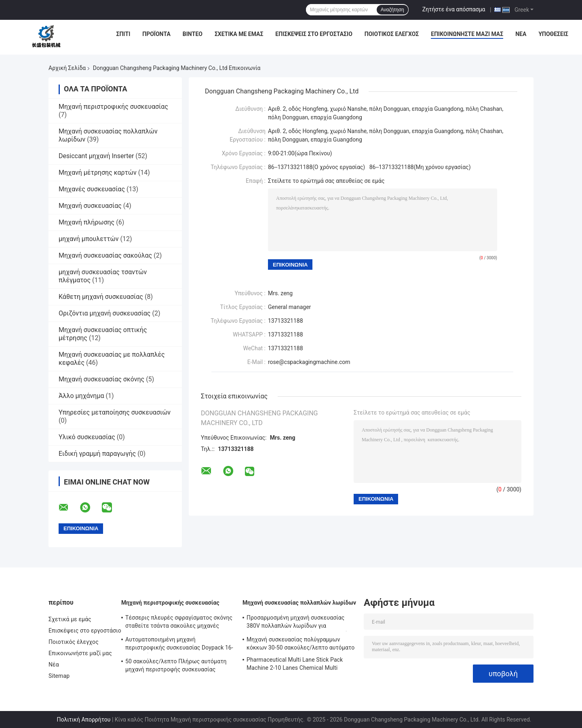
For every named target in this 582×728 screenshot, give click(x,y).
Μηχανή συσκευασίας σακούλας (105, 255)
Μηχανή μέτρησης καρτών (98, 172)
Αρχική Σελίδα (67, 68)
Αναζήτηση (392, 10)
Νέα (521, 34)
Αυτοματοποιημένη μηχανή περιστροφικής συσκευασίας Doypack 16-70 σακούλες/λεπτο (179, 645)
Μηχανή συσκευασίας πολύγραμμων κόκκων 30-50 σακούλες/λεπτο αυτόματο (300, 643)
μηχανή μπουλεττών (89, 239)
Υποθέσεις (553, 34)
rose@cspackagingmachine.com (309, 362)
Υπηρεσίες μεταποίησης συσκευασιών (115, 412)
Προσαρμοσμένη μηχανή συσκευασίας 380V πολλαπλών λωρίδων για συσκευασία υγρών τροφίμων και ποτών (299, 623)
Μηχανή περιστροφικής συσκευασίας (113, 107)
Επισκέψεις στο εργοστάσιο (314, 34)
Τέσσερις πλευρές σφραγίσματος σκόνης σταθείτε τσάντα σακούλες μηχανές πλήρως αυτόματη (179, 623)
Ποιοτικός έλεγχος (392, 34)
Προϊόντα (156, 34)
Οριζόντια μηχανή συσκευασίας (104, 313)
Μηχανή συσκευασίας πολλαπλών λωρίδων (299, 603)
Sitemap (59, 676)
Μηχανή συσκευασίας (90, 206)
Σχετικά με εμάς (239, 34)
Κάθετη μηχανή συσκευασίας (101, 297)
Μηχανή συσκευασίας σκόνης (101, 379)
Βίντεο (193, 34)
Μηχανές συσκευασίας (92, 189)
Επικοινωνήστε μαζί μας (467, 34)
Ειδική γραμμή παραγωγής (97, 454)
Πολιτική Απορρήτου (84, 720)
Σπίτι (123, 34)
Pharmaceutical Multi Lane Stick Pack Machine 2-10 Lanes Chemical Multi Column (295, 665)
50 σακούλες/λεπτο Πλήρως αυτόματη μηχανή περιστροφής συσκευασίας (176, 665)
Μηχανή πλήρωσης (86, 222)
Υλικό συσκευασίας (87, 437)
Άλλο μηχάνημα (81, 396)
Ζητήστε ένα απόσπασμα (454, 9)
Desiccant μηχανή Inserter (96, 156)
